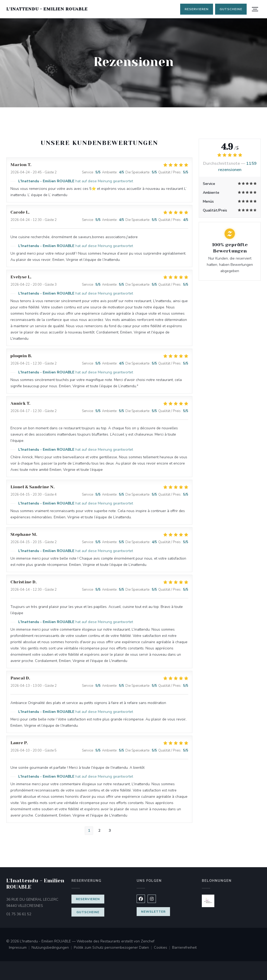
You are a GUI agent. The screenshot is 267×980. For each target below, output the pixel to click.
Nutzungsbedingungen (53, 948)
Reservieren (197, 9)
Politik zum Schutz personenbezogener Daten (114, 948)
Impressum (20, 948)
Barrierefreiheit (184, 948)
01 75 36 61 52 (19, 914)
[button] (255, 9)
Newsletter (153, 912)
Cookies (163, 948)
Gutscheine (231, 9)
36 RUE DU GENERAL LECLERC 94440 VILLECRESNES (36, 903)
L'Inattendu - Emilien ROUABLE (47, 9)
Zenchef (148, 941)
